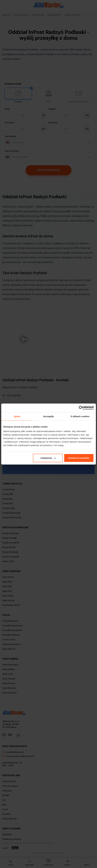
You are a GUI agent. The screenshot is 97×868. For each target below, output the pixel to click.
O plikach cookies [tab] (80, 416)
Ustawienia (48, 458)
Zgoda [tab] (17, 416)
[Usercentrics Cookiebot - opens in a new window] (81, 408)
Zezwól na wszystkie (79, 458)
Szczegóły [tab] (48, 416)
